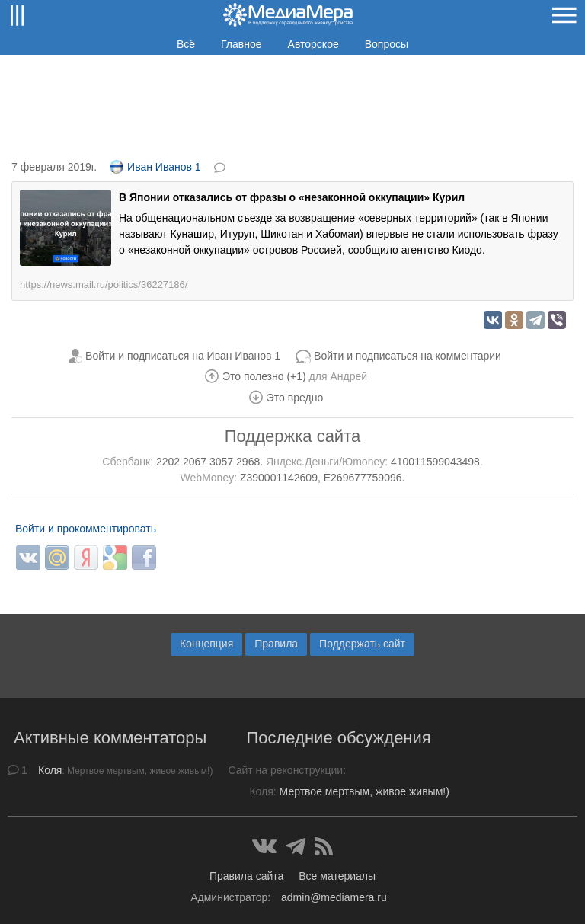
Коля (50, 770)
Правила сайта (246, 876)
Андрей (348, 376)
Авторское (313, 44)
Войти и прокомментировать (86, 529)
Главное (241, 44)
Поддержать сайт (362, 644)
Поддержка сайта (292, 436)
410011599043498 (435, 462)
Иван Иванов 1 (155, 167)
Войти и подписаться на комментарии (408, 356)
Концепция (206, 644)
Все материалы (337, 876)
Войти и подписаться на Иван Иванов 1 (183, 356)
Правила (276, 644)
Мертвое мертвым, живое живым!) (364, 791)
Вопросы (387, 44)
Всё (186, 44)
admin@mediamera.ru (334, 897)
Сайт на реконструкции (285, 770)
